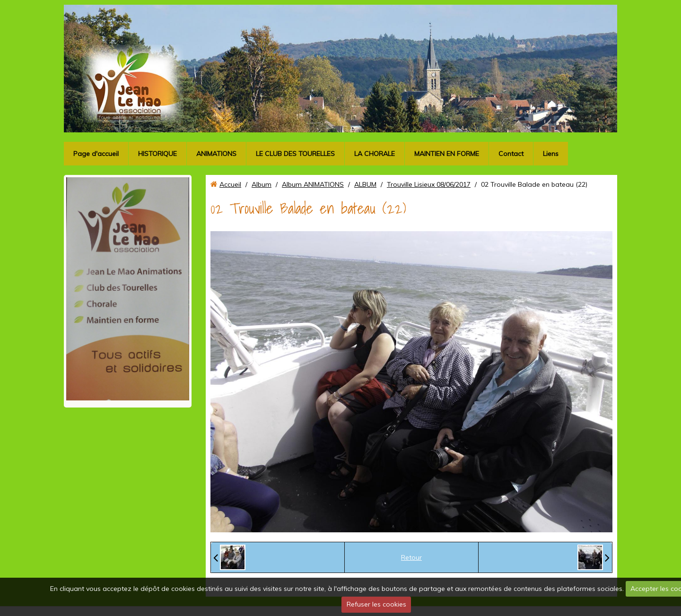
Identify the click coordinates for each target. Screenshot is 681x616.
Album (262, 184)
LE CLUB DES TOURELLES (295, 154)
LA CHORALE (375, 154)
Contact (511, 154)
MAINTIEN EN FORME (447, 154)
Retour (411, 557)
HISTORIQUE (157, 154)
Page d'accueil (96, 154)
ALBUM (365, 184)
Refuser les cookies (376, 604)
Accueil (230, 184)
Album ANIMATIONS (313, 184)
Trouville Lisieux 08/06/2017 (429, 184)
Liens (551, 154)
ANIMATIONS (216, 154)
